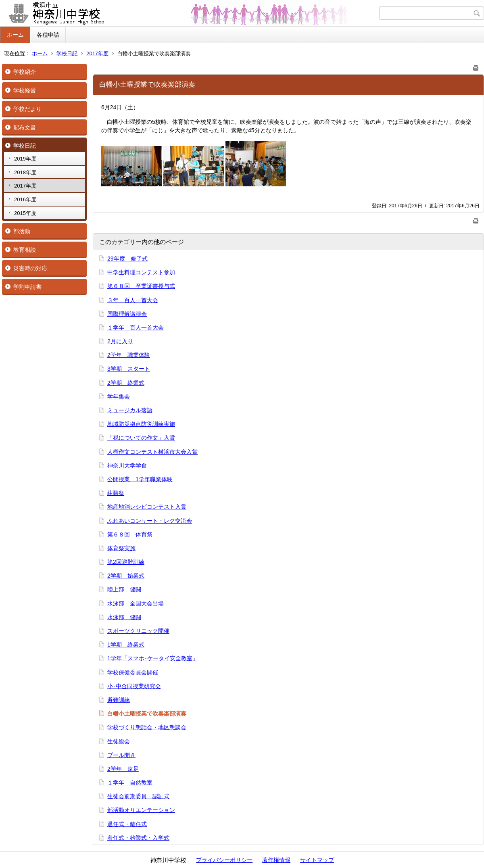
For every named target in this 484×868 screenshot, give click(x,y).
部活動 (22, 231)
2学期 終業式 (126, 383)
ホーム (15, 35)
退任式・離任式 (127, 824)
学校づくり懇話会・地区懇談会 (147, 727)
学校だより (27, 109)
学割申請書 (27, 287)
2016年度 (25, 199)
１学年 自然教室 (130, 782)
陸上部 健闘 (124, 589)
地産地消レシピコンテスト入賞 (147, 507)
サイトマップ (317, 860)
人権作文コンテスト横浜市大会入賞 (152, 452)
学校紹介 (25, 72)
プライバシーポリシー (224, 860)
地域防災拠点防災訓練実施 (141, 424)
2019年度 (25, 159)
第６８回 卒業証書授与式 (141, 286)
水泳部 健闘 (124, 617)
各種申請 (48, 35)
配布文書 (25, 127)
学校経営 (25, 90)
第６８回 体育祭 (130, 534)
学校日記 (67, 53)
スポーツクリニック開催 (138, 631)
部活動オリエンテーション (141, 810)
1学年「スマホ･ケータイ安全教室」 (153, 658)
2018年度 (25, 172)
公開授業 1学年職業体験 (140, 479)
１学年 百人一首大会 (136, 328)
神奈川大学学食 (127, 465)
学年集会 (119, 396)
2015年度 (25, 213)
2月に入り (120, 341)
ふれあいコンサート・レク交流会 (150, 521)
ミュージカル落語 (130, 410)
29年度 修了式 (127, 259)
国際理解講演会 (127, 314)
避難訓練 (119, 700)
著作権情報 (276, 860)
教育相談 (25, 250)
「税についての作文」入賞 (141, 438)
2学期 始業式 (126, 576)
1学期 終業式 (126, 645)
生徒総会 (119, 741)
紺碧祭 (116, 493)
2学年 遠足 (123, 769)
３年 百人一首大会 (133, 300)
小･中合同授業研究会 (134, 686)
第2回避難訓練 (126, 562)
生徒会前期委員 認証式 (138, 796)
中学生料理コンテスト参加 (141, 272)
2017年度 (97, 53)
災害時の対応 (30, 268)
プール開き (121, 755)
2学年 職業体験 (129, 355)
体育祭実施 (121, 548)
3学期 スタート (129, 369)
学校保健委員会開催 (133, 672)
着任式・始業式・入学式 (138, 838)
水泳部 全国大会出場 (136, 603)
